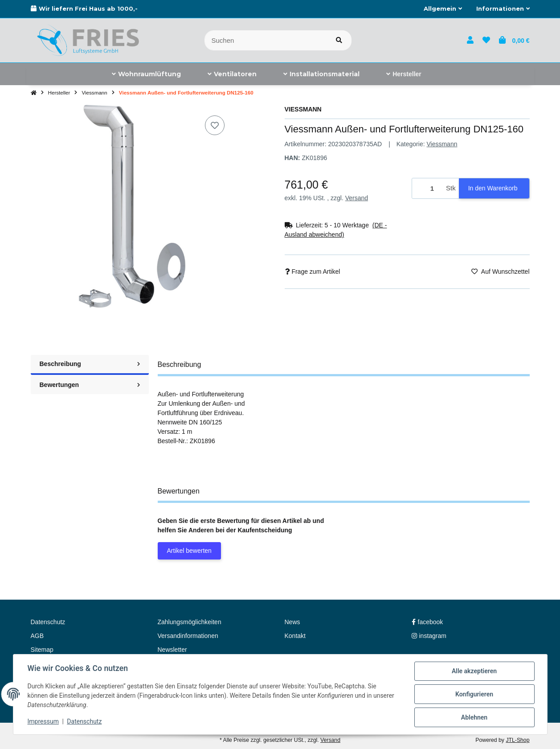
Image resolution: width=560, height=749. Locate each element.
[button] (443, 9)
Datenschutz (84, 721)
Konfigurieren (474, 694)
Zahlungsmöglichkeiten (190, 622)
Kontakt (295, 636)
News (292, 622)
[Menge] (428, 188)
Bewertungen (90, 385)
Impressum (43, 721)
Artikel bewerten (189, 551)
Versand (357, 198)
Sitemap (42, 650)
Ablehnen (474, 717)
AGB (37, 636)
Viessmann (442, 144)
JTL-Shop (517, 740)
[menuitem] (146, 74)
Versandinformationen (188, 636)
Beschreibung (90, 364)
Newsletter (172, 650)
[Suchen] (266, 40)
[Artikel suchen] (339, 40)
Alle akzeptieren (474, 671)
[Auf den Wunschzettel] (215, 125)
